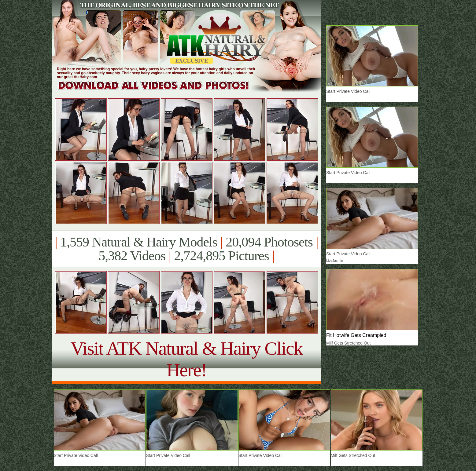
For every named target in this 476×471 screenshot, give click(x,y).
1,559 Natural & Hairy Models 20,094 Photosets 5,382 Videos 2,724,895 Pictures (186, 249)
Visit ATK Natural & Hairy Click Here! (186, 359)
